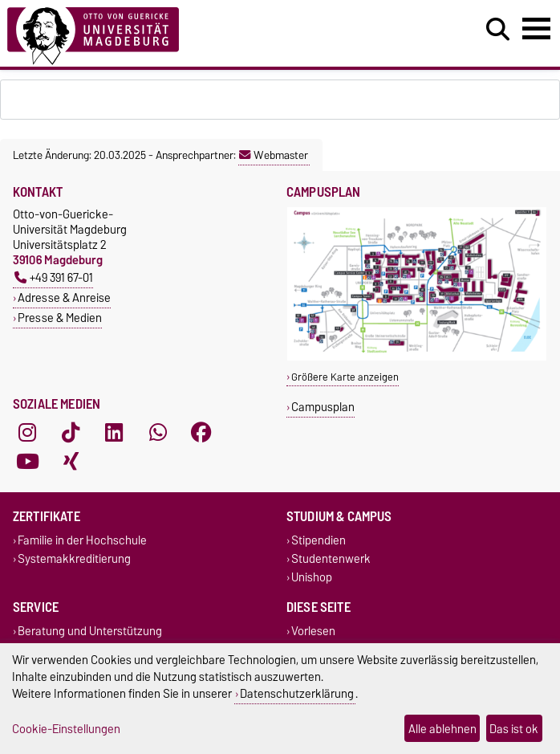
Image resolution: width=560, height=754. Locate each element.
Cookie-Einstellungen (66, 729)
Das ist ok (514, 729)
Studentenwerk (331, 558)
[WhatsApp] (158, 433)
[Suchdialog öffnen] (498, 30)
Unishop (312, 577)
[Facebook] (201, 433)
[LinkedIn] (114, 433)
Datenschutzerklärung (297, 693)
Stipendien (319, 540)
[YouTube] (27, 462)
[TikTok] (71, 433)
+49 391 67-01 (54, 277)
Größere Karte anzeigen (345, 377)
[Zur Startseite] (93, 33)
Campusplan (323, 407)
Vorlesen (313, 631)
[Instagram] (27, 433)
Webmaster (274, 155)
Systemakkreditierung (74, 558)
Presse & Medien (60, 318)
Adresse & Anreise (64, 298)
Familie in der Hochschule (82, 540)
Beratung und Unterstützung (90, 631)
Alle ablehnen (442, 729)
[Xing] (71, 462)
